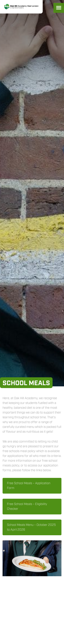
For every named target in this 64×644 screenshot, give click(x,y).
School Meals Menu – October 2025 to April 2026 (31, 527)
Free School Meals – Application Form (29, 486)
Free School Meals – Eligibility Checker (27, 507)
